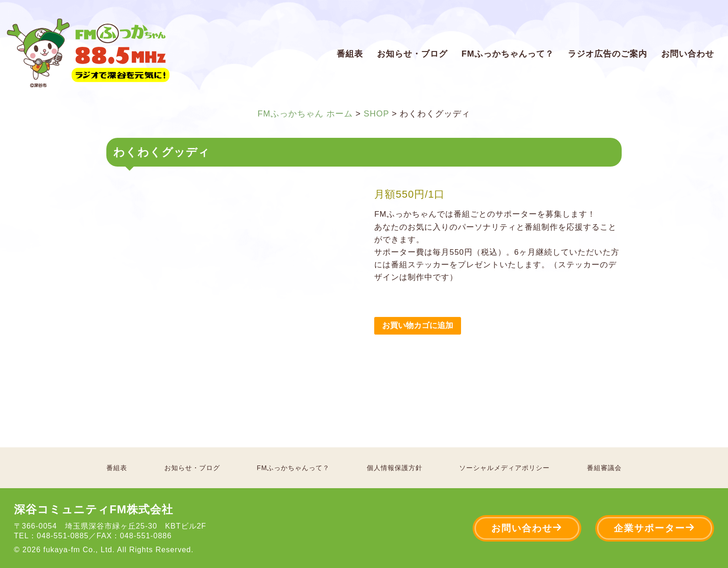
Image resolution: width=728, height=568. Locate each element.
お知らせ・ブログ (412, 54)
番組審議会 (604, 468)
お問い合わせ (688, 54)
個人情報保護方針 (395, 468)
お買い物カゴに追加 (418, 326)
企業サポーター (655, 528)
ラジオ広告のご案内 (608, 54)
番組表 (350, 54)
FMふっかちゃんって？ (508, 54)
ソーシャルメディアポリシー (504, 468)
